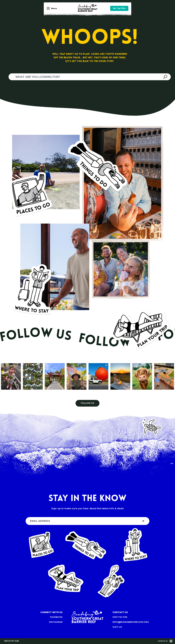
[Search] (165, 77)
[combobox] (84, 77)
